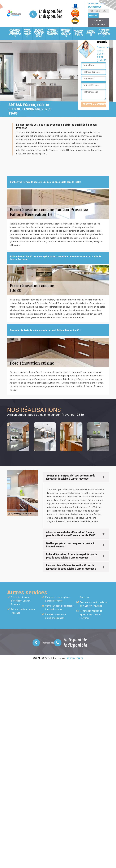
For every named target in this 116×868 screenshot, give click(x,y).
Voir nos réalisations (98, 23)
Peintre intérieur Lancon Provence (23, 611)
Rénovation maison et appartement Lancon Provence (91, 614)
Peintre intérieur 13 (91, 33)
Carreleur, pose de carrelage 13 (66, 33)
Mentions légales (75, 658)
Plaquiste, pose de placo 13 (79, 33)
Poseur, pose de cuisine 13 (27, 33)
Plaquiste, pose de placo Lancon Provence (57, 599)
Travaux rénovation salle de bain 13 (39, 33)
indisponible (51, 12)
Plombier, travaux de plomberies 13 (52, 33)
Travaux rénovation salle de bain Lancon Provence (94, 604)
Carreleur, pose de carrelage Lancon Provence (59, 608)
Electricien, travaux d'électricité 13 (104, 33)
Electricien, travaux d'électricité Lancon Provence (21, 601)
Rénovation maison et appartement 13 (15, 33)
